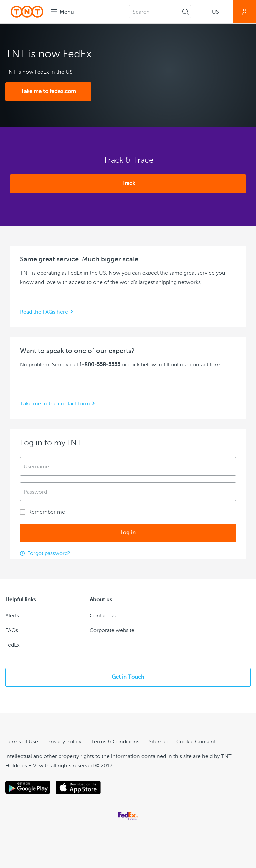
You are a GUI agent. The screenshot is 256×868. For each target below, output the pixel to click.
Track (128, 184)
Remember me (42, 512)
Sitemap (158, 742)
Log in (128, 533)
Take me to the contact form (55, 404)
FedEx (12, 645)
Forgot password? (49, 554)
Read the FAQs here (44, 312)
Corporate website (112, 631)
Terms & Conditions (115, 742)
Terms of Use (22, 742)
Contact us (103, 616)
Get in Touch (128, 677)
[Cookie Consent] (196, 742)
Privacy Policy (64, 742)
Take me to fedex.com (48, 92)
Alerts (12, 616)
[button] (217, 12)
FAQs (12, 631)
